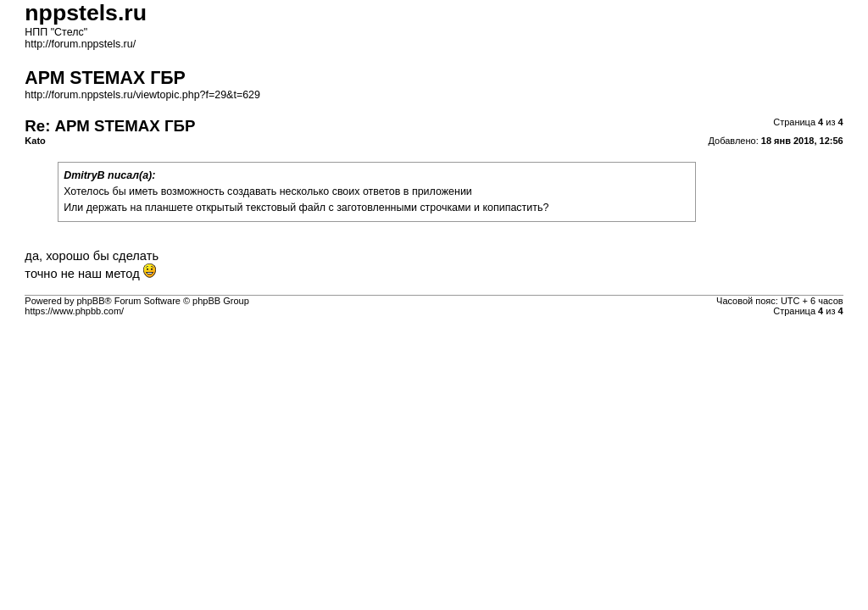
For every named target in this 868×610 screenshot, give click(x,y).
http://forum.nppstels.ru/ (80, 44)
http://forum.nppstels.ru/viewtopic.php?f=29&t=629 (142, 95)
